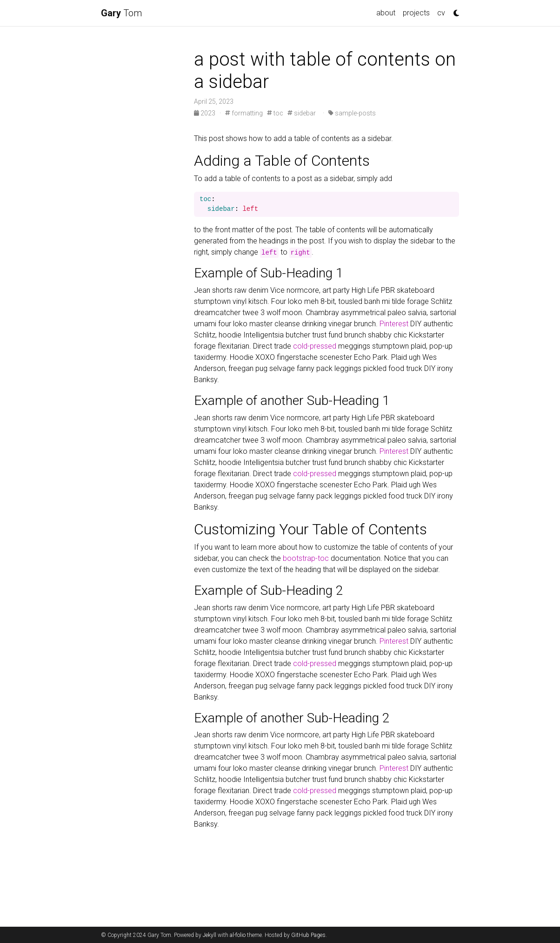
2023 (205, 113)
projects (416, 13)
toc (275, 113)
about (386, 13)
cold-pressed (315, 346)
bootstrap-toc (306, 558)
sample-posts (352, 113)
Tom (121, 13)
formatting (244, 113)
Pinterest (394, 324)
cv (441, 13)
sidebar (302, 113)
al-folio (238, 935)
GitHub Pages (308, 935)
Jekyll (210, 935)
